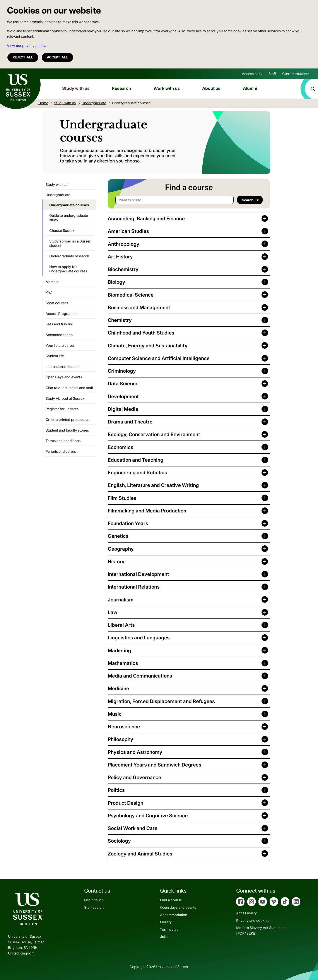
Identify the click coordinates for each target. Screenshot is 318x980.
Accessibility (252, 74)
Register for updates (62, 409)
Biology (116, 282)
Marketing (119, 650)
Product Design (126, 803)
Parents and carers (61, 451)
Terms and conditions (63, 441)
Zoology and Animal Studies (140, 854)
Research (121, 88)
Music (115, 714)
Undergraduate (58, 195)
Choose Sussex (62, 230)
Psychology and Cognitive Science (148, 815)
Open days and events (178, 907)
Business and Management (139, 307)
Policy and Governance (134, 777)
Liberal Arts (121, 625)
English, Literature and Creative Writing (153, 485)
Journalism (121, 600)
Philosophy (121, 739)
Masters (52, 282)
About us (211, 88)
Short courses (57, 303)
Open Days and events (64, 377)
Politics (116, 790)
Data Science (123, 383)
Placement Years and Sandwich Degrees (155, 765)
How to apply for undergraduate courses (68, 269)
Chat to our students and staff (69, 388)
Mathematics (123, 663)
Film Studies (122, 498)
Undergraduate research (69, 256)
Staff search (94, 907)
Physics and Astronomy (135, 752)
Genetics (118, 536)
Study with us (76, 88)
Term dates (169, 929)
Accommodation (59, 335)
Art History (120, 257)
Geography (121, 549)
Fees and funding (59, 324)
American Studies (128, 231)
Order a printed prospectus (68, 420)
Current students (296, 74)
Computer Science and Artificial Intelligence (159, 358)
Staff (272, 74)
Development (123, 396)
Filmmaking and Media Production (147, 511)
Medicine (118, 688)
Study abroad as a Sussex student (70, 243)
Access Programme (62, 314)
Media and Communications (140, 676)
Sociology (119, 841)
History (116, 561)
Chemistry (120, 320)
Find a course (171, 900)
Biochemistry (123, 269)
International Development (138, 574)
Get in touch (94, 900)
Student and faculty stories (67, 430)
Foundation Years (128, 523)
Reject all (23, 57)
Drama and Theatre (130, 422)
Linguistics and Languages (139, 638)
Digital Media (123, 409)
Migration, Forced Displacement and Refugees (161, 701)
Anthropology (124, 244)
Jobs (164, 937)
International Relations (134, 587)
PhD (49, 292)
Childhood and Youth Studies (141, 333)
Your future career (60, 345)
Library (166, 922)
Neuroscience (124, 726)
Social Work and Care (133, 828)
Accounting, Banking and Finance (146, 218)
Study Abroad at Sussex (65, 398)
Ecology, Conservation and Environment (154, 434)
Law (113, 612)
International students (63, 367)
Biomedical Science (131, 295)
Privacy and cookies (253, 920)
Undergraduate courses (69, 205)
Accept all (57, 57)
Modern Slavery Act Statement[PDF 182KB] (261, 930)
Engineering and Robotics (137, 472)
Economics (121, 447)
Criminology (122, 371)
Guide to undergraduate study (69, 218)
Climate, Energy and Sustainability (148, 346)
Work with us (167, 88)
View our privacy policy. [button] (26, 46)
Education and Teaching (136, 460)
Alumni (250, 88)
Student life (55, 356)
